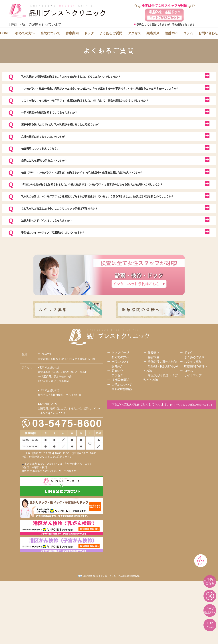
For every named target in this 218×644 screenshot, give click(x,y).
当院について (50, 33)
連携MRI (171, 33)
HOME (5, 33)
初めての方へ (25, 33)
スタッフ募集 (193, 413)
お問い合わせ (208, 33)
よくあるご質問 (111, 33)
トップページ (120, 404)
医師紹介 (117, 422)
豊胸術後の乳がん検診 (162, 413)
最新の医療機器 (122, 440)
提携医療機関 (120, 431)
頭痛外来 (153, 33)
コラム (188, 33)
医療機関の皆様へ (196, 417)
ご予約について (122, 436)
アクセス (134, 33)
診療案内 (72, 33)
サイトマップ (193, 426)
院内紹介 (117, 417)
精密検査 (154, 408)
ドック (89, 33)
